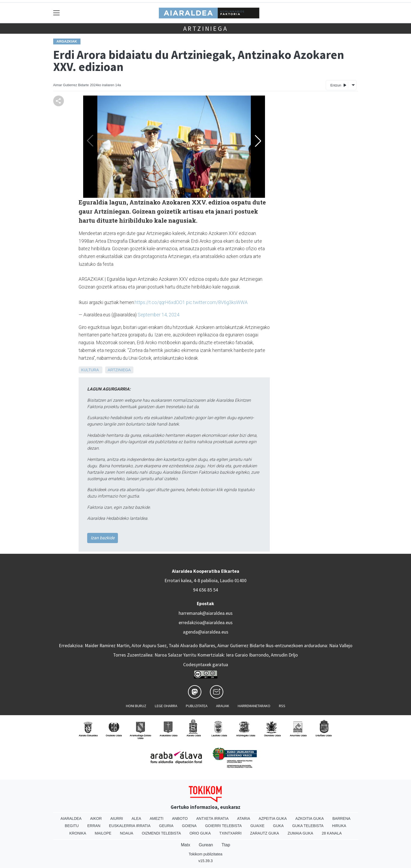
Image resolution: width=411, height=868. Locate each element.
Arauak (223, 706)
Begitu (72, 826)
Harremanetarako (254, 706)
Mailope (103, 833)
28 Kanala (332, 833)
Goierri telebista (223, 826)
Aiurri (117, 818)
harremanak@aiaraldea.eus (206, 613)
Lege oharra (166, 706)
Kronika (78, 833)
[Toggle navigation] (57, 13)
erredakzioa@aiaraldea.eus (206, 623)
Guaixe (257, 826)
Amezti (157, 818)
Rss (282, 706)
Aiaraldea (71, 818)
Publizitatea (197, 706)
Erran (94, 826)
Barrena (341, 818)
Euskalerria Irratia (130, 826)
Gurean (206, 845)
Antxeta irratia (212, 818)
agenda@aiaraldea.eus (206, 632)
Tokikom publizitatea (205, 854)
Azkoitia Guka (310, 818)
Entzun (338, 85)
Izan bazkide (103, 538)
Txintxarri (230, 833)
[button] (258, 141)
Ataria (244, 818)
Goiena (189, 826)
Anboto (180, 818)
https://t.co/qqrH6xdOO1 (160, 302)
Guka (278, 826)
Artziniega (206, 29)
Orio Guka (200, 833)
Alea (136, 818)
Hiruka (339, 826)
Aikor (96, 818)
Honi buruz (136, 706)
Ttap (226, 845)
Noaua (126, 833)
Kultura (90, 370)
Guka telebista (308, 826)
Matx (185, 845)
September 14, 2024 (159, 315)
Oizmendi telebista (161, 833)
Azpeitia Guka (273, 818)
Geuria (166, 826)
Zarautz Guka (264, 833)
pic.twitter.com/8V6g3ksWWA (217, 302)
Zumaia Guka (300, 833)
